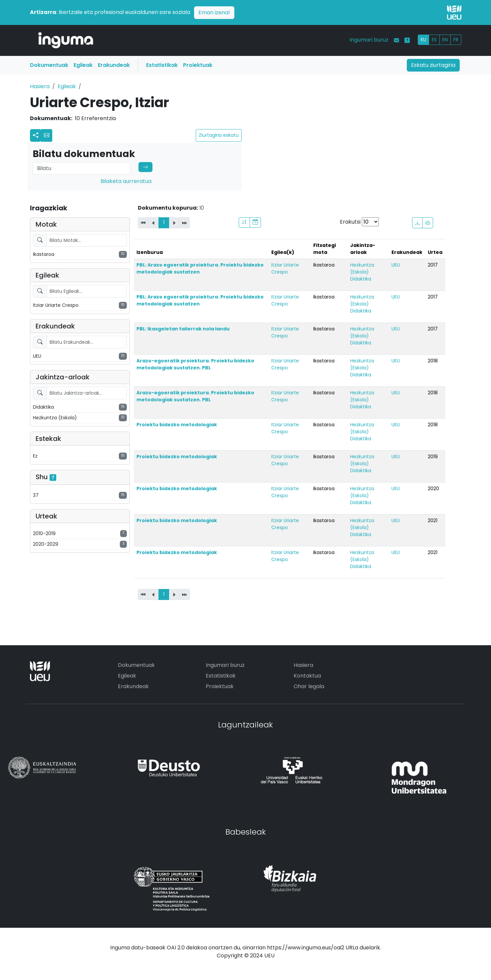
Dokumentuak (49, 65)
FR (456, 40)
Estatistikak (162, 65)
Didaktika (361, 279)
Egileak (83, 65)
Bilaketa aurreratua (126, 181)
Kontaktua (307, 676)
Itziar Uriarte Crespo (285, 268)
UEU (396, 265)
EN (445, 40)
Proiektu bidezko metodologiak (177, 425)
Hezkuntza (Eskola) (362, 268)
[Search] (82, 168)
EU (423, 40)
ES (434, 40)
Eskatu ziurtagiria (433, 65)
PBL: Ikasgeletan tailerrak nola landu (183, 329)
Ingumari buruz (369, 40)
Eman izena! (214, 12)
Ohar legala (309, 686)
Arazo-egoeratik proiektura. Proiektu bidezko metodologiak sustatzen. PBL (195, 364)
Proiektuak (198, 65)
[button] (47, 135)
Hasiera (40, 86)
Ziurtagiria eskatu (219, 135)
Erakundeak (114, 65)
